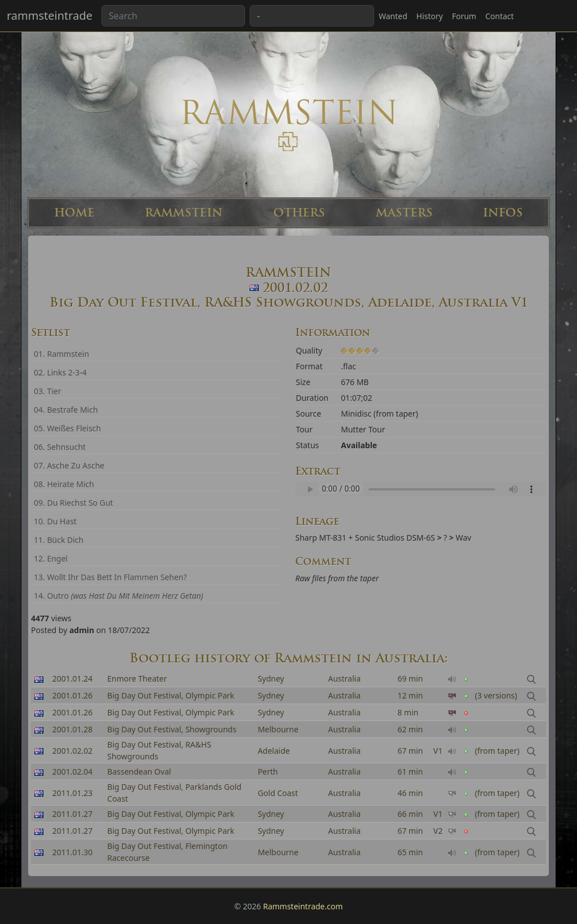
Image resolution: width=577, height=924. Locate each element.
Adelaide (274, 751)
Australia (344, 678)
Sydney (271, 678)
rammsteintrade (50, 16)
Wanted (393, 16)
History (430, 16)
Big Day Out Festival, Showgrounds (172, 729)
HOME (74, 213)
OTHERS (299, 213)
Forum (464, 16)
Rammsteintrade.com (303, 906)
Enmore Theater (137, 678)
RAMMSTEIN (184, 213)
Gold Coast (278, 793)
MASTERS (404, 213)
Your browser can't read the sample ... (421, 489)
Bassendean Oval (139, 772)
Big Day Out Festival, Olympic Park (171, 695)
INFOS (503, 213)
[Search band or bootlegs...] (173, 16)
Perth (268, 772)
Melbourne (278, 729)
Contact (500, 16)
